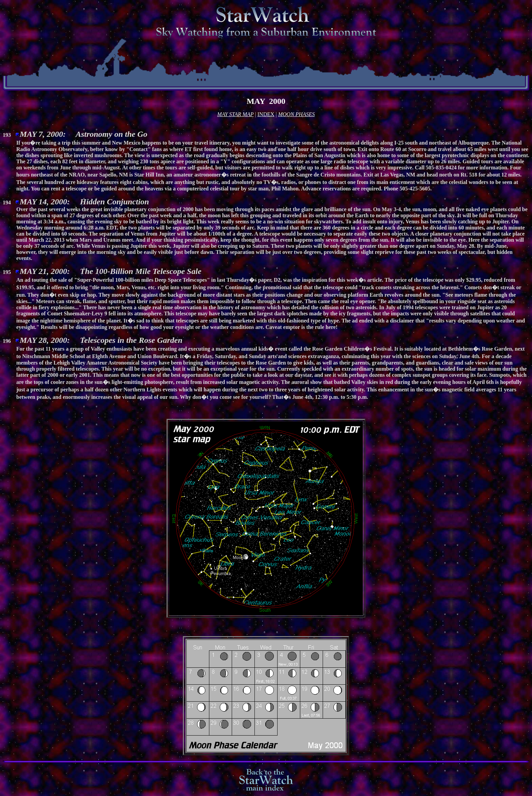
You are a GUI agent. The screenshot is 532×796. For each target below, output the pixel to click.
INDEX (266, 114)
